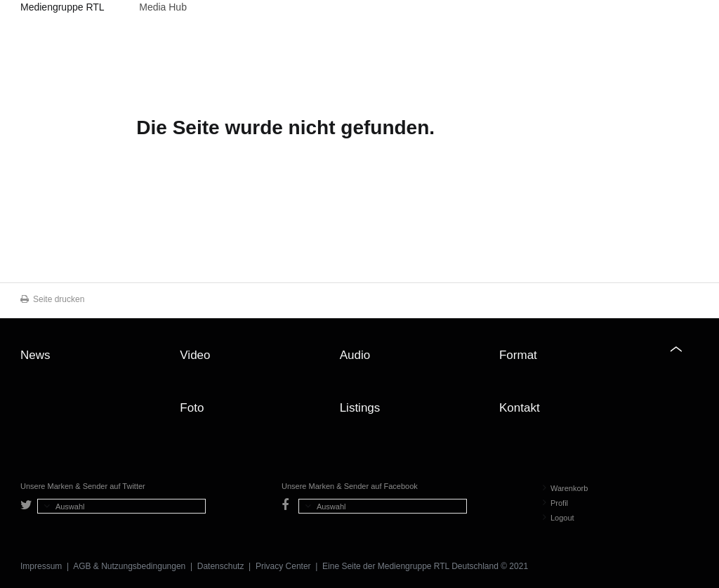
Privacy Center (283, 566)
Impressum (41, 566)
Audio (355, 355)
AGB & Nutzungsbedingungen (129, 566)
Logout (559, 518)
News (35, 355)
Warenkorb (565, 488)
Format (518, 355)
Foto (192, 408)
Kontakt (520, 408)
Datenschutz (221, 566)
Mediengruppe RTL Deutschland (62, 9)
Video (195, 355)
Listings (360, 408)
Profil (555, 503)
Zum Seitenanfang (685, 360)
